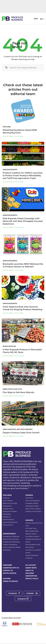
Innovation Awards (32, 536)
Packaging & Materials (11, 536)
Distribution (7, 506)
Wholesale (7, 514)
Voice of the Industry (33, 509)
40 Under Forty (31, 528)
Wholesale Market (32, 506)
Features (6, 498)
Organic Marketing (10, 544)
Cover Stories (8, 501)
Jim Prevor (29, 498)
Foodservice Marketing (11, 542)
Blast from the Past (10, 503)
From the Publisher (33, 501)
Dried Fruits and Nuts (11, 539)
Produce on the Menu (33, 511)
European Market (32, 503)
